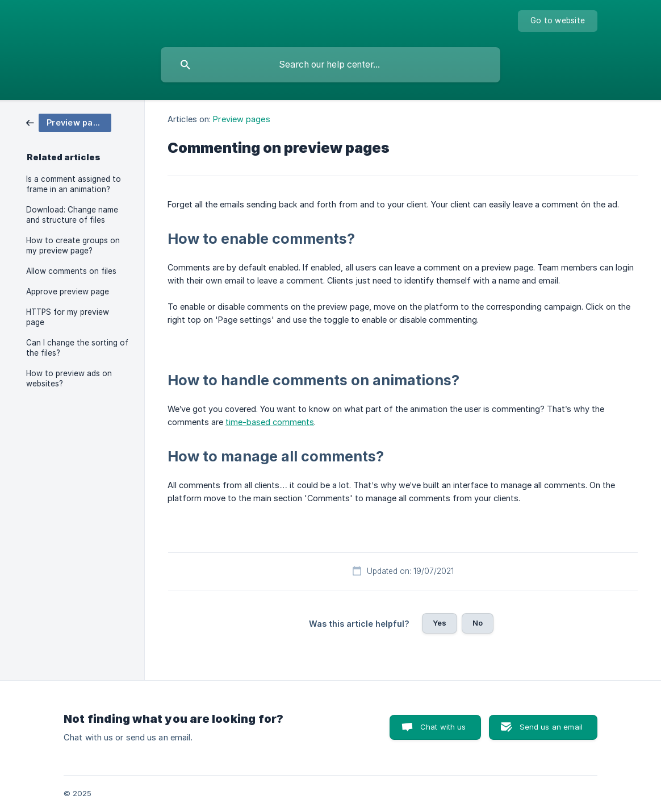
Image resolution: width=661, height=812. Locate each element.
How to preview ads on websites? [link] (69, 378)
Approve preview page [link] (68, 292)
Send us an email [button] (551, 727)
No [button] (478, 623)
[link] (69, 122)
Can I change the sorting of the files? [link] (77, 348)
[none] (558, 21)
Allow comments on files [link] (71, 271)
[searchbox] (330, 65)
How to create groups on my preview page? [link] (73, 245)
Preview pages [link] (241, 119)
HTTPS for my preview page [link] (68, 317)
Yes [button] (440, 623)
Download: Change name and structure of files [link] (72, 215)
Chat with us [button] (443, 727)
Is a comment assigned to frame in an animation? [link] (74, 184)
